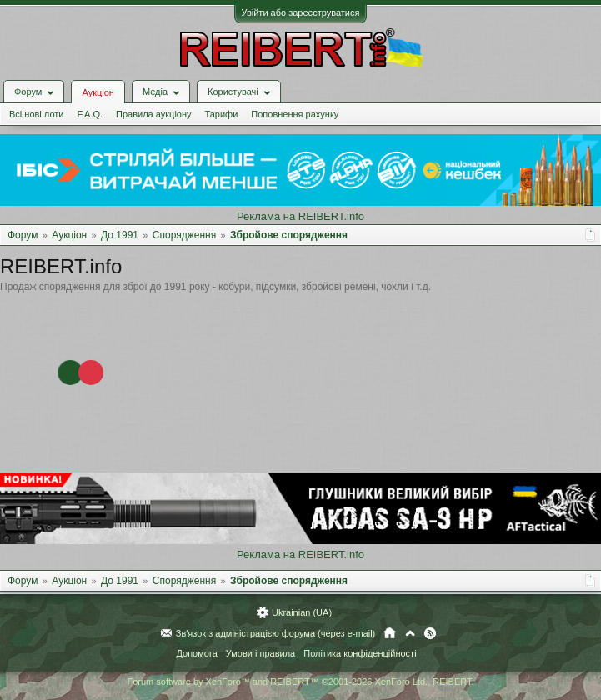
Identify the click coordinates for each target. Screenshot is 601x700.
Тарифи (222, 114)
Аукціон (98, 92)
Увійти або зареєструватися (301, 12)
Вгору (410, 633)
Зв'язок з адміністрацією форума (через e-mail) (276, 633)
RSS (430, 633)
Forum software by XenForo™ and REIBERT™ (300, 682)
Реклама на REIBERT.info (300, 216)
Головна (390, 633)
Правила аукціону (153, 114)
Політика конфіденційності (360, 653)
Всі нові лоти (36, 114)
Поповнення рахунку (295, 114)
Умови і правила (260, 653)
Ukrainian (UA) (302, 612)
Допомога (196, 653)
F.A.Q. (90, 114)
